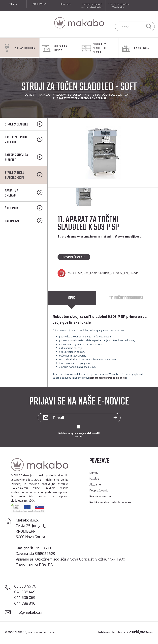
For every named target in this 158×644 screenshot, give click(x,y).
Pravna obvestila (100, 496)
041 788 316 (25, 603)
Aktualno (95, 484)
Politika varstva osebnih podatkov (111, 502)
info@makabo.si (28, 612)
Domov (29, 95)
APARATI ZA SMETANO (12, 193)
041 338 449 (25, 592)
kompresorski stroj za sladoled (108, 378)
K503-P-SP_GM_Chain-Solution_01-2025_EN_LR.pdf (103, 273)
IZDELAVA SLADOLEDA (69, 95)
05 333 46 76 (25, 586)
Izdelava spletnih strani (113, 632)
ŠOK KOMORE (12, 208)
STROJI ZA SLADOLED (16, 124)
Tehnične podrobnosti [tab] (127, 298)
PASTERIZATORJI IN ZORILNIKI (16, 140)
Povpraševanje (74, 257)
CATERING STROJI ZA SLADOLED (16, 158)
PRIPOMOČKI (12, 221)
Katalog (45, 95)
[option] (103, 153)
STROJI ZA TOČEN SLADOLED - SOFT (109, 95)
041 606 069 (25, 597)
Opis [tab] (72, 298)
